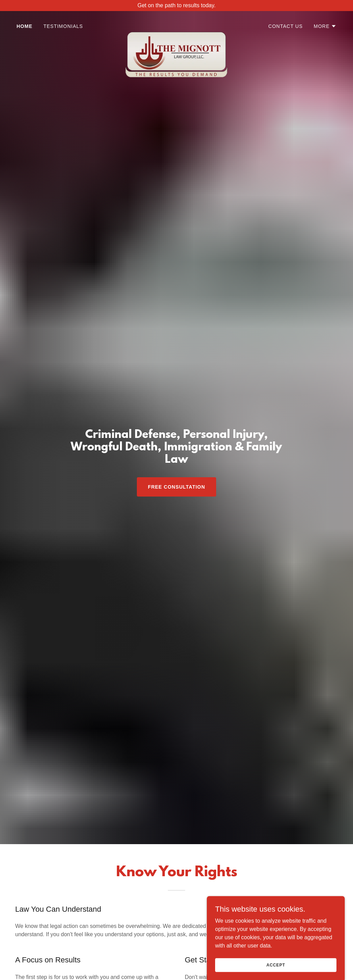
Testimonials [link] (63, 26)
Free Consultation (176, 487)
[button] (325, 26)
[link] (176, 26)
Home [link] (24, 26)
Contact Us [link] (285, 26)
